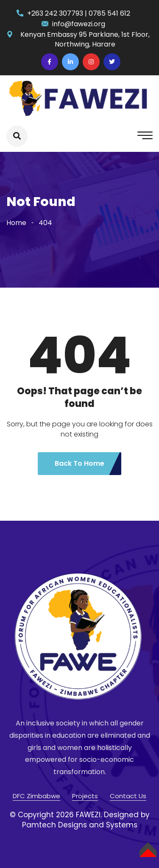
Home (16, 223)
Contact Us (128, 796)
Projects (85, 796)
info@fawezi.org (79, 24)
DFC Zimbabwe (36, 796)
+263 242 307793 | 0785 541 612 (79, 13)
